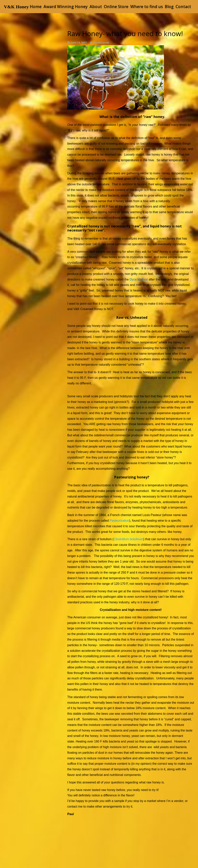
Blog (169, 7)
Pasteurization (119, 521)
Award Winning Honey (66, 7)
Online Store (116, 7)
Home (36, 7)
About (96, 7)
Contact (183, 7)
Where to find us (147, 7)
